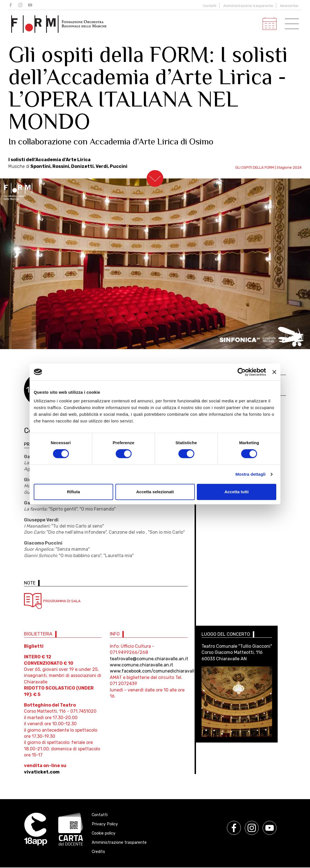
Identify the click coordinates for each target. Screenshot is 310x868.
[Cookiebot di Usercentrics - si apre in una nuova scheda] (242, 372)
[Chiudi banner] (274, 372)
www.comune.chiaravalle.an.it (141, 665)
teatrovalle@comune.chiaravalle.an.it (149, 659)
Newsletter (290, 6)
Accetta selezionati (155, 492)
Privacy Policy (105, 825)
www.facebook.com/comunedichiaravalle (153, 672)
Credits (98, 852)
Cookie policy (104, 834)
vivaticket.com (42, 773)
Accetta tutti (237, 492)
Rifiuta (73, 492)
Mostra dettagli (250, 474)
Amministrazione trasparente (248, 6)
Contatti (210, 6)
